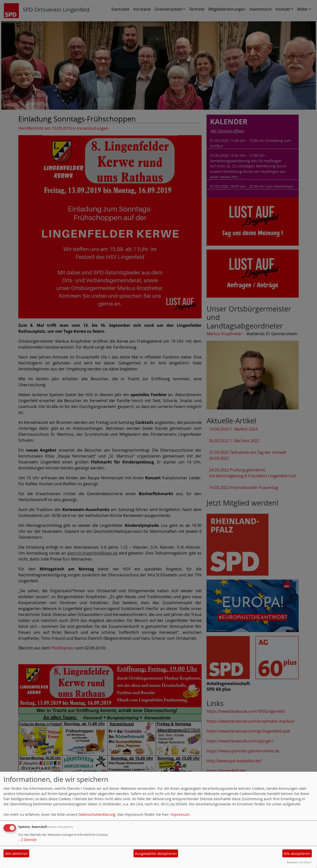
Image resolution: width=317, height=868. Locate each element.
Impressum (180, 814)
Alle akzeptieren (297, 854)
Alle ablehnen (16, 854)
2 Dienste (27, 840)
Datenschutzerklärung (97, 814)
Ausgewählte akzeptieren (156, 854)
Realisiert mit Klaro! (299, 862)
